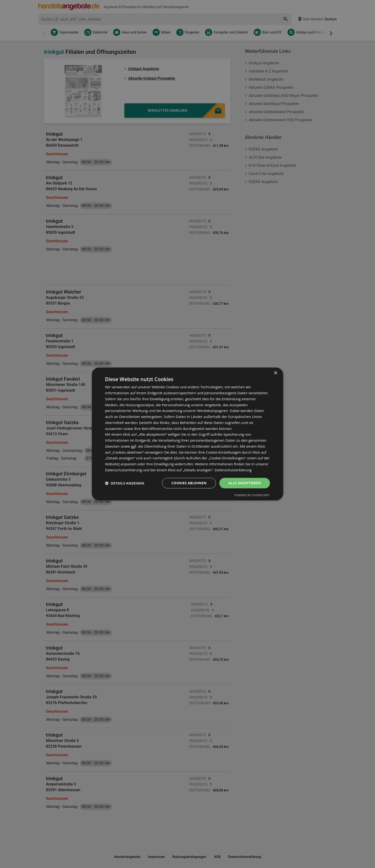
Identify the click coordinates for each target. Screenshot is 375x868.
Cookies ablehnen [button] (189, 483)
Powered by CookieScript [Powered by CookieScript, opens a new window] (252, 495)
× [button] (275, 373)
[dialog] (187, 434)
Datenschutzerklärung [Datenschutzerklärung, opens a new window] (233, 470)
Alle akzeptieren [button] (245, 483)
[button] (125, 483)
